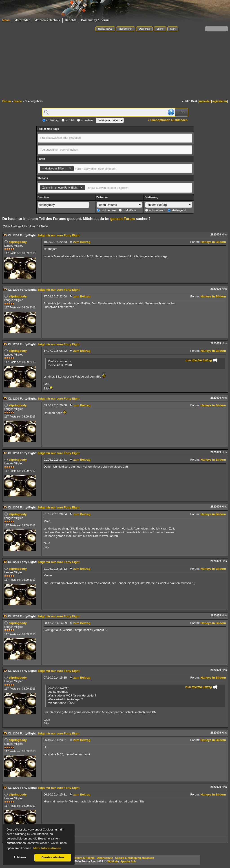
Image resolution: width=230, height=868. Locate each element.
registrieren (219, 101)
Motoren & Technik (47, 20)
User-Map (144, 29)
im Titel (68, 120)
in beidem (85, 120)
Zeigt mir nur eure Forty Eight (58, 235)
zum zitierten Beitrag (199, 360)
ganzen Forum (123, 219)
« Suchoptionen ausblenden (168, 120)
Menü (6, 20)
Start (173, 29)
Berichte (71, 20)
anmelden (205, 101)
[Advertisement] (115, 66)
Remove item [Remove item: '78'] (70, 168)
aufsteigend (155, 210)
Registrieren (126, 29)
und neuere (106, 210)
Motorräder (22, 20)
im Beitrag (50, 120)
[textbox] (64, 138)
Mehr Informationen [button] (47, 848)
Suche (160, 29)
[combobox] (115, 138)
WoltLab (113, 861)
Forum (6, 101)
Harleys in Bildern (213, 242)
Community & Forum (95, 20)
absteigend (177, 210)
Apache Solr (128, 861)
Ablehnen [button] (20, 857)
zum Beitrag (80, 242)
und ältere (127, 210)
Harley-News (105, 29)
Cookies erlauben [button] (53, 857)
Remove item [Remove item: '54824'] (81, 188)
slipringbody (18, 242)
